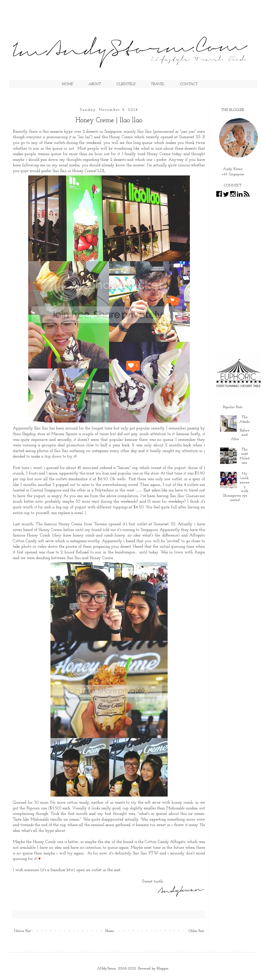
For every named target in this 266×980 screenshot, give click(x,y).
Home (110, 931)
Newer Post (22, 931)
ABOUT (95, 84)
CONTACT (189, 84)
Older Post (196, 931)
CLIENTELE (126, 84)
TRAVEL (158, 84)
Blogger (163, 969)
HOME (67, 84)
